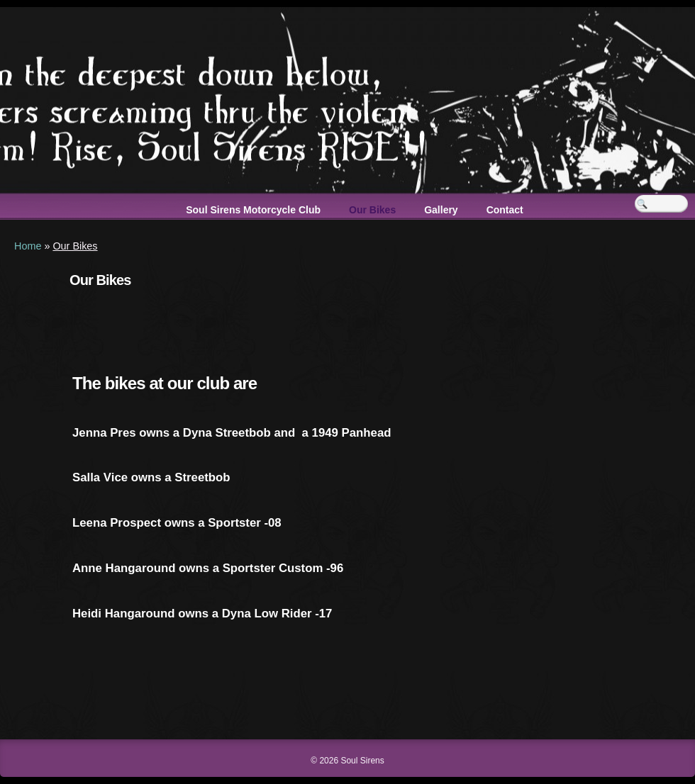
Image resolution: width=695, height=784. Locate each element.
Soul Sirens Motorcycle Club (253, 210)
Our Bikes (372, 210)
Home (28, 246)
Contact (505, 210)
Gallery (441, 210)
